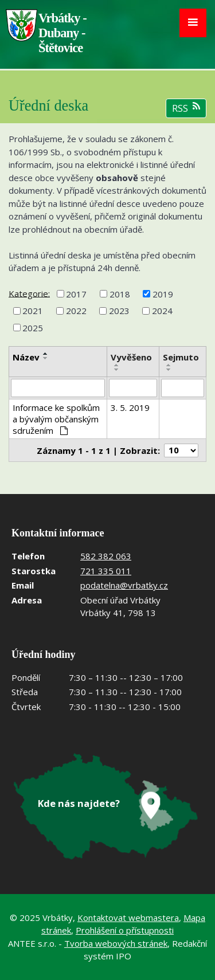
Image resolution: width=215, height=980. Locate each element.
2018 (120, 294)
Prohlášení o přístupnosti (125, 930)
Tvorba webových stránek (116, 943)
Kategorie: (29, 293)
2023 (119, 311)
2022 (76, 311)
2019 (163, 294)
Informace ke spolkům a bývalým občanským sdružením (56, 419)
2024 (162, 311)
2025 (33, 328)
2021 (33, 311)
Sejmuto (181, 357)
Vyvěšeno (131, 357)
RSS (186, 108)
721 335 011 (106, 571)
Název (26, 357)
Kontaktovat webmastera (128, 918)
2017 (76, 294)
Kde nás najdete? (79, 803)
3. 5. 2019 (130, 407)
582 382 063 (106, 556)
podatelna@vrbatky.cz (124, 585)
